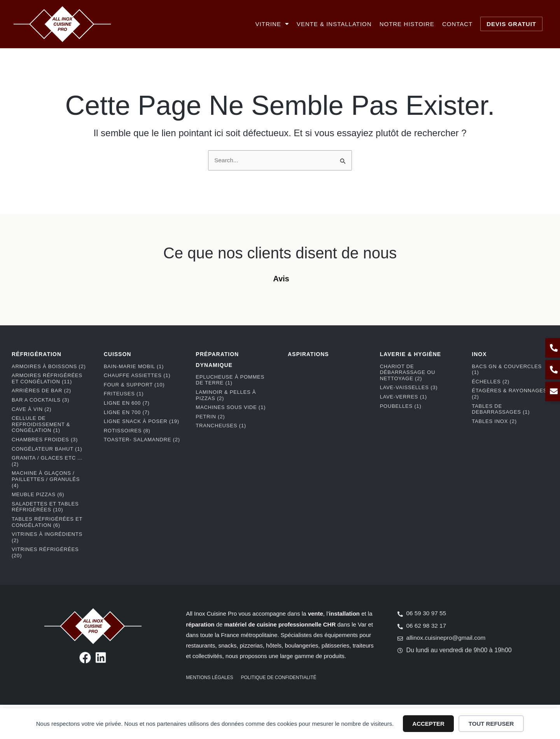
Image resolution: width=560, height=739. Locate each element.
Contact (457, 24)
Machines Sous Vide (231, 407)
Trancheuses (221, 426)
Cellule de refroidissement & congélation (41, 424)
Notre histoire (407, 24)
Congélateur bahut (47, 449)
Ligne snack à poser (142, 421)
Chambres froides (45, 440)
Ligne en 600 (127, 403)
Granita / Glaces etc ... (47, 461)
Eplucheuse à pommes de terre (230, 380)
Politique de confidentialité (279, 678)
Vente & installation (334, 24)
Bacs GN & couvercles (507, 369)
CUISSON (118, 355)
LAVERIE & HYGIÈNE (411, 355)
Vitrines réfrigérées (45, 553)
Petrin (210, 417)
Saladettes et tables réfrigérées (45, 507)
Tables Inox (494, 421)
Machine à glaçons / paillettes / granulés (46, 479)
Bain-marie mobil (134, 366)
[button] (8, 295)
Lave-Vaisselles (409, 388)
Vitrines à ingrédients (47, 537)
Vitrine (272, 24)
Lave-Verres (403, 397)
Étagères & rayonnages (509, 394)
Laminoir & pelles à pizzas (226, 395)
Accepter (428, 724)
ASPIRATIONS (308, 355)
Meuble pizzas (38, 494)
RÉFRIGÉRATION (37, 355)
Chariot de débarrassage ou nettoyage (408, 372)
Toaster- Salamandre (142, 440)
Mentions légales (209, 678)
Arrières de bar (41, 391)
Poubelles (401, 406)
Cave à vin (31, 409)
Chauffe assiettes (137, 376)
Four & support (134, 385)
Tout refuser (491, 724)
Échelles (491, 382)
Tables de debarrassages (501, 409)
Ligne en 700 (127, 412)
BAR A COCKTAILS (40, 400)
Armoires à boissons (49, 366)
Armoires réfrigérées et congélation (47, 379)
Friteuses (124, 394)
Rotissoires (127, 431)
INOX (479, 355)
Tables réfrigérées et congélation (47, 522)
